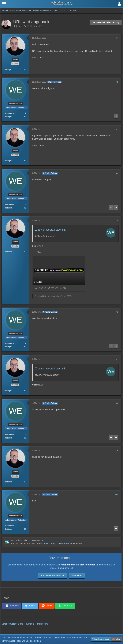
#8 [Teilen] (117, 403)
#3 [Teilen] (117, 129)
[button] (119, 4)
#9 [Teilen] (117, 450)
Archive (66, 544)
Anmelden (77, 575)
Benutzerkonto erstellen (53, 575)
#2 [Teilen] (117, 82)
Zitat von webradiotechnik (50, 230)
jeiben (19, 26)
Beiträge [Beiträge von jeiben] (8, 69)
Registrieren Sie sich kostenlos (79, 565)
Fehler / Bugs (50, 544)
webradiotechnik (19, 540)
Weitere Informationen (101, 639)
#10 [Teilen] (117, 494)
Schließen (116, 639)
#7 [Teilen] (117, 359)
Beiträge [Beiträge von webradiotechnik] (8, 117)
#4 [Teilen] (117, 173)
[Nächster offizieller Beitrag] (116, 116)
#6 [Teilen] (117, 312)
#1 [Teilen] (117, 38)
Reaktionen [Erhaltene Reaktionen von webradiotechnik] (9, 113)
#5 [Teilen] (117, 220)
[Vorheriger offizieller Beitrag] (111, 207)
